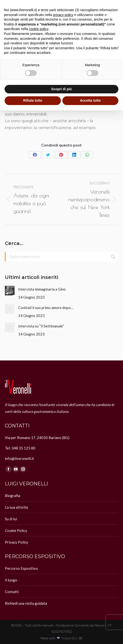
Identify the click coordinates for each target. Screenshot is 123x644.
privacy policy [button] (63, 15)
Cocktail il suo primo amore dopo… (46, 308)
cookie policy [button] (39, 29)
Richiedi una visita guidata (26, 603)
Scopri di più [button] (61, 89)
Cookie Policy (16, 530)
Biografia (12, 496)
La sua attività (16, 507)
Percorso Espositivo (21, 568)
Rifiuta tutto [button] (33, 100)
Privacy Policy (16, 542)
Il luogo (11, 580)
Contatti (12, 592)
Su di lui (11, 519)
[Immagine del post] (10, 291)
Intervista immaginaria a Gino (42, 289)
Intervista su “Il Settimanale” (41, 326)
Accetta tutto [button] (90, 100)
